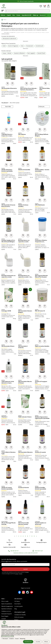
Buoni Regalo (5, 616)
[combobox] (27, 11)
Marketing (22, 639)
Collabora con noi (6, 611)
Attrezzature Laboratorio (9, 39)
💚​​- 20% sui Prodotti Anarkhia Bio (26, 1)
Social (16, 639)
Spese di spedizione (7, 604)
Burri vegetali (31, 53)
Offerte (3, 15)
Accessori (43, 15)
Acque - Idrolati (7, 53)
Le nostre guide (19, 606)
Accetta (38, 642)
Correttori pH (39, 46)
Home (4, 20)
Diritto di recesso (19, 617)
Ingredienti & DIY (27, 15)
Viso (14, 15)
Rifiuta (46, 642)
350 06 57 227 (39, 551)
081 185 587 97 (15, 551)
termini (21, 574)
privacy (27, 572)
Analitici (11, 639)
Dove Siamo (18, 604)
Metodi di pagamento (7, 606)
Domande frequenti (7, 614)
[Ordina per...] (44, 107)
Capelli (9, 15)
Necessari (5, 639)
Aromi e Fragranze (13, 46)
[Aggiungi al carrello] (8, 83)
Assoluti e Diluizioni (19, 53)
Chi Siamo (17, 601)
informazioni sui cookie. (8, 636)
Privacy (16, 620)
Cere (22, 46)
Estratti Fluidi (41, 53)
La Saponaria (4, 416)
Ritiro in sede (5, 601)
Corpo (18, 15)
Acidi (4, 46)
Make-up (36, 15)
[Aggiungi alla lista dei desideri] (12, 83)
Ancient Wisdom (5, 521)
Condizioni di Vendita (20, 615)
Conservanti (30, 46)
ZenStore (3, 87)
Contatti (4, 619)
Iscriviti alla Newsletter (26, 560)
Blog (16, 609)
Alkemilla (3, 133)
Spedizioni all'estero (7, 609)
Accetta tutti (28, 642)
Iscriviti (26, 569)
